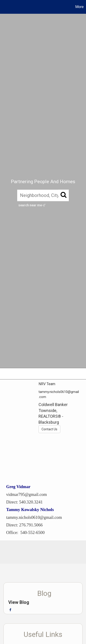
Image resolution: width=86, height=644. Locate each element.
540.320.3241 (31, 502)
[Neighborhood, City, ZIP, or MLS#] (43, 195)
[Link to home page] (4, 7)
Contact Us (49, 429)
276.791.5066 (31, 525)
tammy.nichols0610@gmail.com (34, 517)
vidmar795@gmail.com (26, 494)
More (79, 7)
